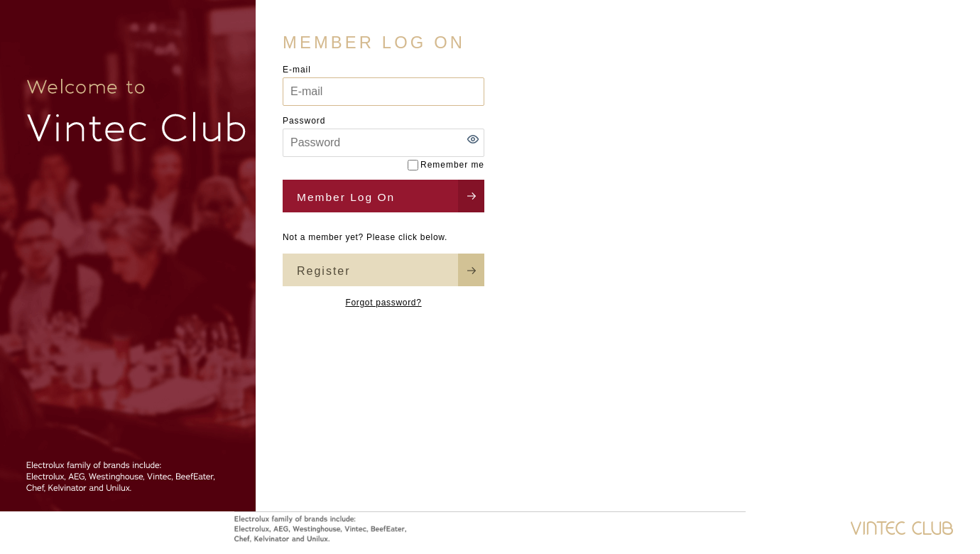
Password (304, 121)
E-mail (297, 70)
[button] (473, 139)
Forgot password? (383, 303)
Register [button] (324, 271)
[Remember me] (413, 165)
